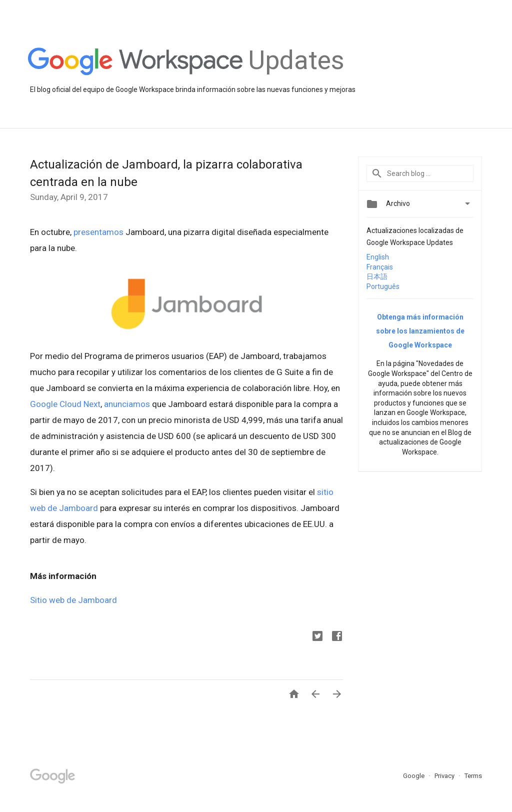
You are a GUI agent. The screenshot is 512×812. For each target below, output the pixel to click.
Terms (473, 776)
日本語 (377, 276)
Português (383, 286)
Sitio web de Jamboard (73, 600)
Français (380, 267)
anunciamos (127, 404)
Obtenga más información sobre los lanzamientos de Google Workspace (420, 331)
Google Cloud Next (65, 404)
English (378, 257)
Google (414, 776)
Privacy (445, 776)
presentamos (98, 232)
